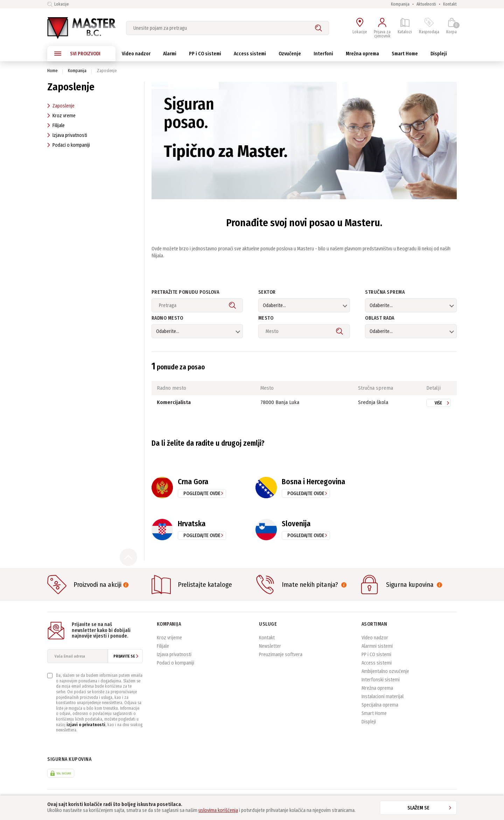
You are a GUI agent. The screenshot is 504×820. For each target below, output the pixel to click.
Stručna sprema (385, 293)
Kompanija (400, 4)
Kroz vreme (61, 116)
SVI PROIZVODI (77, 54)
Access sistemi (377, 663)
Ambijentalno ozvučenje (385, 671)
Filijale (56, 126)
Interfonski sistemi (381, 680)
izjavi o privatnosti (86, 725)
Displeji (369, 722)
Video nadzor (375, 638)
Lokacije (58, 4)
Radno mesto (167, 318)
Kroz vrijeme (169, 638)
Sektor (267, 293)
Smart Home (374, 713)
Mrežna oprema (377, 688)
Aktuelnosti (426, 4)
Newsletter (270, 646)
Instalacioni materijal (383, 697)
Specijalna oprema (380, 705)
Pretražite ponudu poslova (185, 293)
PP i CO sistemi (376, 655)
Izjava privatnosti (67, 135)
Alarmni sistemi (377, 646)
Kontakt (450, 4)
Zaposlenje (61, 106)
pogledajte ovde (202, 494)
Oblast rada (380, 318)
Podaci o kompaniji (69, 145)
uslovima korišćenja (218, 810)
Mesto (266, 318)
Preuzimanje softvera (281, 655)
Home (52, 71)
